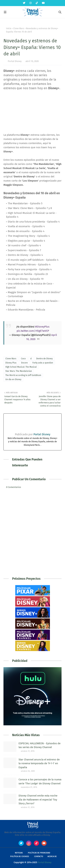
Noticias (19, 853)
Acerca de (52, 856)
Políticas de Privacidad (39, 853)
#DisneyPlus (42, 327)
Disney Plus (11, 363)
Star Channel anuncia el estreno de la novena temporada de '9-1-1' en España (39, 763)
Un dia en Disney (13, 379)
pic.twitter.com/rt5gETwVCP (33, 331)
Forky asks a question (43, 363)
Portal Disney (15, 61)
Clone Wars (19, 28)
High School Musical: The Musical (21, 367)
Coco (23, 359)
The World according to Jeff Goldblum (23, 375)
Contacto (39, 856)
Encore (24, 363)
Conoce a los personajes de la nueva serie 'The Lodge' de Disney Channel (40, 781)
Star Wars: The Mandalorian (19, 371)
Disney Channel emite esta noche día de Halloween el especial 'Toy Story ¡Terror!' (38, 800)
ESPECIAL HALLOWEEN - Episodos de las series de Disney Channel (40, 745)
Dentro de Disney (44, 359)
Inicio (9, 28)
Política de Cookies (20, 856)
